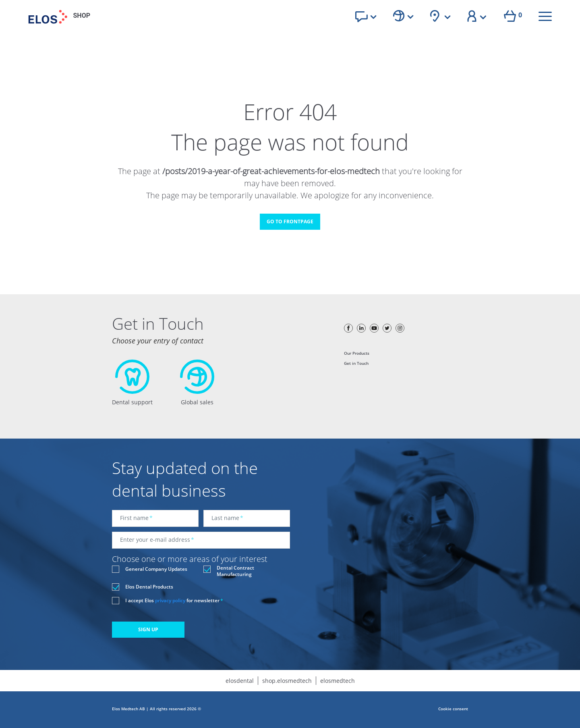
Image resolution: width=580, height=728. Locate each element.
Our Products (357, 353)
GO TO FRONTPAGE (290, 222)
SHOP (82, 16)
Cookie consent (453, 709)
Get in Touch (356, 363)
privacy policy (170, 600)
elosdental (240, 681)
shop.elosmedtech (287, 681)
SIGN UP (148, 629)
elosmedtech (338, 681)
